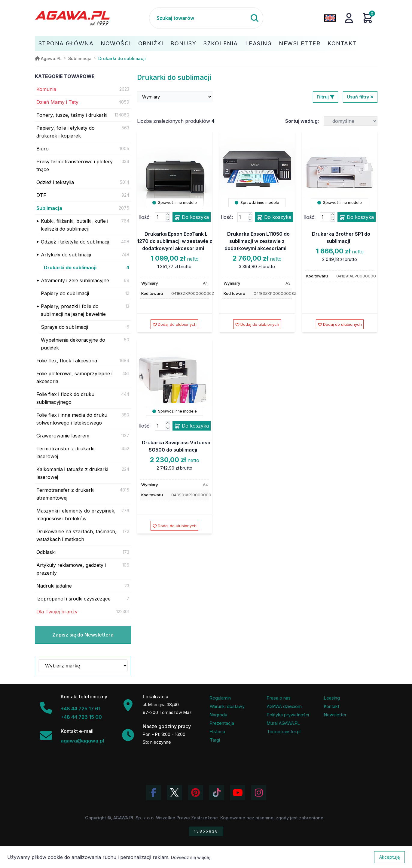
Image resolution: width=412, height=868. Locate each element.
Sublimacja (49, 208)
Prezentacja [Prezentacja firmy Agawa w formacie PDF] (222, 723)
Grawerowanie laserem (63, 436)
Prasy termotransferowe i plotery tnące (75, 165)
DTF (41, 195)
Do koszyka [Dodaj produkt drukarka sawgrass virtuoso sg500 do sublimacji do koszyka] (192, 426)
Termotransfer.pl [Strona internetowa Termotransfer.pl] (284, 732)
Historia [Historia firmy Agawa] (217, 732)
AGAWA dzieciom (284, 706)
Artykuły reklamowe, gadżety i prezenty (71, 569)
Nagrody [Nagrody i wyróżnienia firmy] (218, 715)
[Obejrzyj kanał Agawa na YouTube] (238, 793)
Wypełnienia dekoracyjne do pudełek (73, 344)
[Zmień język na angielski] (330, 18)
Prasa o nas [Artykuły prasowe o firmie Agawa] (279, 698)
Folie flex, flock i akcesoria (67, 361)
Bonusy (183, 43)
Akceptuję (389, 857)
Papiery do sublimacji (65, 293)
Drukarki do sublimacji (70, 268)
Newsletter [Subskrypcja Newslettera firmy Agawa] (335, 715)
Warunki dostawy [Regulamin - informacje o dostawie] (227, 706)
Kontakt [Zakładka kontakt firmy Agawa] (332, 706)
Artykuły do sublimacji (66, 255)
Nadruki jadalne (54, 586)
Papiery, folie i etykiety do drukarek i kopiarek (66, 132)
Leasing (259, 43)
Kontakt (342, 43)
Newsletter (300, 43)
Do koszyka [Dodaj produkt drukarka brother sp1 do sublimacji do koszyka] (357, 217)
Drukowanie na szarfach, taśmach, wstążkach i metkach (76, 535)
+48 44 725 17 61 (81, 709)
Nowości (116, 43)
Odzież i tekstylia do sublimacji (75, 242)
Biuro (43, 149)
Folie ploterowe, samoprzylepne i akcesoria (74, 377)
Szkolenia (221, 43)
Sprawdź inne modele (175, 203)
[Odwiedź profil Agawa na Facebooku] (154, 793)
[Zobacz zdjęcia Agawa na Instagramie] (259, 793)
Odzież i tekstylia (55, 182)
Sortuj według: (302, 121)
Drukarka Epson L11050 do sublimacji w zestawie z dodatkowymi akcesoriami (257, 241)
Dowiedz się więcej (191, 857)
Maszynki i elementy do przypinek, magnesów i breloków (76, 515)
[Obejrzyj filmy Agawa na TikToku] (217, 793)
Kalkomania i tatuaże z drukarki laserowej (72, 473)
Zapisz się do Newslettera (83, 635)
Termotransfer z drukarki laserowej (65, 452)
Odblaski (46, 552)
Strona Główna (66, 43)
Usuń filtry (360, 97)
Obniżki (151, 43)
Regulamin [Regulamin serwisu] (220, 698)
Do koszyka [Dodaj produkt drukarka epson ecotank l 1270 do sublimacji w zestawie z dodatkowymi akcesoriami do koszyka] (192, 217)
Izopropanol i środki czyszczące (73, 599)
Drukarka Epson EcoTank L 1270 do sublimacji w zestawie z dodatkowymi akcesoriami (175, 241)
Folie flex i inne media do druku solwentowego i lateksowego (72, 419)
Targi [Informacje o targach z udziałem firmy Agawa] (215, 740)
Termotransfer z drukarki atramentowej (65, 494)
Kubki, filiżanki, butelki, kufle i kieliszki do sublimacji (75, 225)
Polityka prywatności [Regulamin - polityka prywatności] (288, 715)
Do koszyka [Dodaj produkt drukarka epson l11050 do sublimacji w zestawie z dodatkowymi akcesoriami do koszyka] (274, 217)
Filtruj (325, 97)
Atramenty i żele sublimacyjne (75, 280)
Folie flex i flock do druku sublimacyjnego (65, 398)
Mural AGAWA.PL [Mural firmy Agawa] (283, 723)
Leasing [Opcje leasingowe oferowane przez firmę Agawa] (332, 698)
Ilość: (145, 217)
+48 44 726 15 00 (81, 717)
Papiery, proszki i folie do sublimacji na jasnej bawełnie (73, 310)
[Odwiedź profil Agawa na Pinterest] (196, 793)
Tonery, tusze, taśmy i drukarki (72, 115)
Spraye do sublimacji (64, 327)
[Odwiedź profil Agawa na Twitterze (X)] (175, 793)
